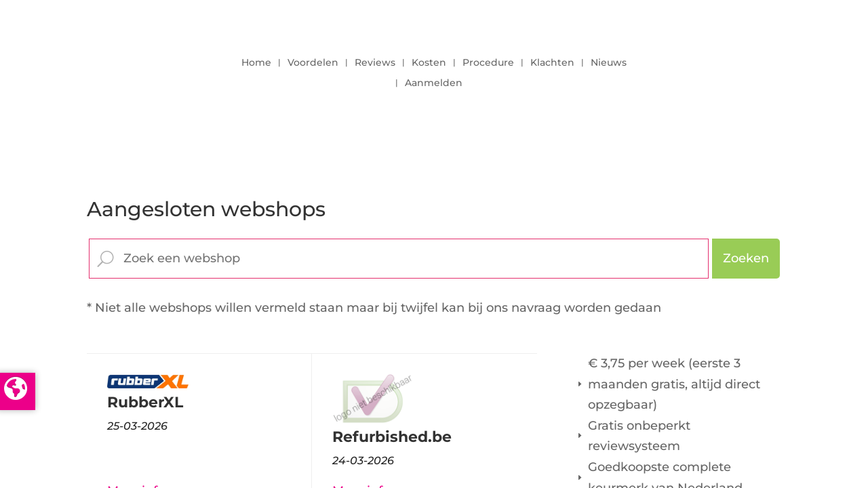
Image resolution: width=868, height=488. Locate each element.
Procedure (488, 63)
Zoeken (746, 258)
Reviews (375, 63)
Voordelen (313, 63)
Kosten (429, 63)
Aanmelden (434, 83)
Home (256, 63)
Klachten (552, 63)
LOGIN (744, 69)
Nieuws (609, 63)
